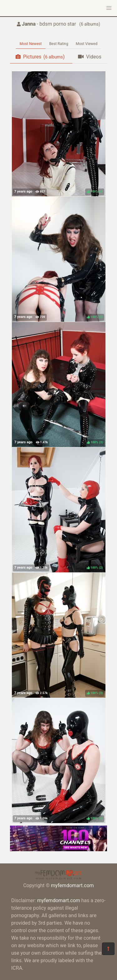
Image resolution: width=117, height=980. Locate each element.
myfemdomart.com (72, 885)
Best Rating (59, 44)
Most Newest (31, 44)
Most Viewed (87, 44)
